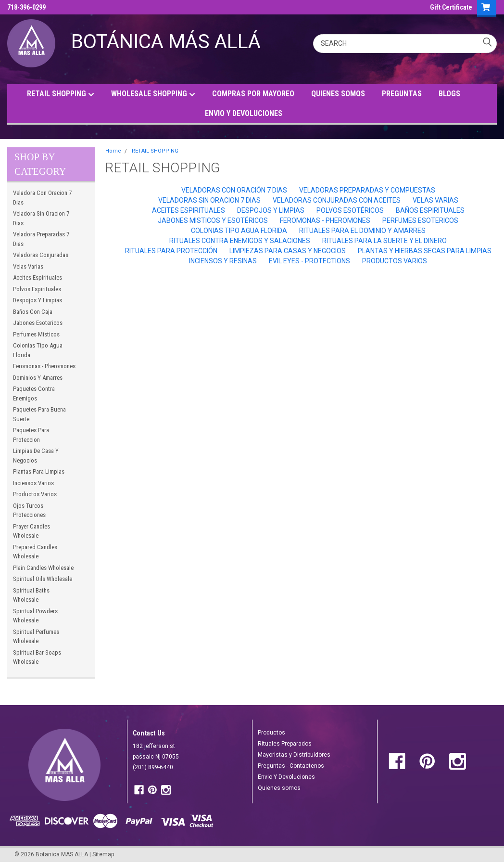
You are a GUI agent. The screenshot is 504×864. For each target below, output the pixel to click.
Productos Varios (35, 494)
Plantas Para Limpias (39, 471)
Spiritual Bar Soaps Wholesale (37, 657)
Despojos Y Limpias (38, 300)
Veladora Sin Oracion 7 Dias (41, 218)
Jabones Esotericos (38, 323)
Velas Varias (28, 266)
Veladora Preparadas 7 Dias (41, 239)
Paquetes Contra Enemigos (34, 393)
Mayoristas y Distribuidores (294, 755)
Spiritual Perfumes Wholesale (36, 637)
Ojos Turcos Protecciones (29, 510)
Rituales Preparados (285, 744)
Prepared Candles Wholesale (35, 552)
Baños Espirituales (430, 210)
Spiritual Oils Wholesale (43, 579)
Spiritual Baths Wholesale (31, 595)
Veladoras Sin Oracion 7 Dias (209, 200)
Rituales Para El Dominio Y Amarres (362, 231)
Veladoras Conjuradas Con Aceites (337, 200)
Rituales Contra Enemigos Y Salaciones (240, 241)
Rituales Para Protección (171, 251)
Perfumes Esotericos (420, 220)
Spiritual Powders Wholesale (35, 616)
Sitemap (103, 854)
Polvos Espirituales (37, 289)
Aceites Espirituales (38, 277)
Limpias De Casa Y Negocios (36, 456)
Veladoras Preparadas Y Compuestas (367, 190)
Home (113, 151)
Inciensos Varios (33, 483)
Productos (271, 733)
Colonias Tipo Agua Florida (38, 350)
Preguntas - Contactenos (291, 766)
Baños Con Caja (33, 312)
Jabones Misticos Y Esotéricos (213, 220)
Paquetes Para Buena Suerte (39, 414)
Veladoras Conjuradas (41, 255)
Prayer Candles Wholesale (31, 531)
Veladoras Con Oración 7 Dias (234, 190)
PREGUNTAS (402, 94)
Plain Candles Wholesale (43, 568)
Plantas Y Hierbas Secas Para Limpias (425, 251)
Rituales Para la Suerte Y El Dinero (384, 241)
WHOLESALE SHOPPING (153, 94)
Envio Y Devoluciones (286, 777)
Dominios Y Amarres (38, 378)
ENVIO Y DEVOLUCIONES (244, 113)
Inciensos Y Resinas (223, 261)
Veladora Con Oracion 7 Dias (42, 198)
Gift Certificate (451, 7)
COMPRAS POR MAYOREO (253, 94)
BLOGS (449, 94)
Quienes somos (279, 788)
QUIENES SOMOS (338, 94)
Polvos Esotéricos (350, 210)
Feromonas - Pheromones (44, 366)
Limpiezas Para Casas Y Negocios (288, 251)
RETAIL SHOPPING (61, 94)
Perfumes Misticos (36, 334)
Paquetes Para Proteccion (31, 435)
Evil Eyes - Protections (309, 261)
